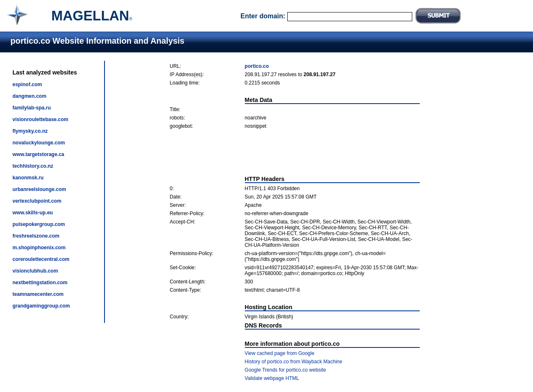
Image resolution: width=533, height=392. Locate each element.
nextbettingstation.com (40, 283)
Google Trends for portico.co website (285, 370)
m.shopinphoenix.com (39, 248)
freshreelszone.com (36, 236)
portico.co (257, 66)
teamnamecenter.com (38, 294)
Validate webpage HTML (272, 378)
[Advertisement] (295, 152)
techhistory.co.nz (33, 166)
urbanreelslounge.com (39, 189)
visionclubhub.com (35, 271)
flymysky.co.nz (30, 131)
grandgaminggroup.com (41, 306)
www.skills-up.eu (33, 213)
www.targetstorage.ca (38, 154)
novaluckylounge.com (39, 143)
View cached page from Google (280, 353)
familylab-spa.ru (32, 108)
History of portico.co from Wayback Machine (294, 362)
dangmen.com (29, 96)
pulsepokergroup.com (39, 224)
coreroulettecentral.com (41, 259)
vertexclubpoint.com (37, 201)
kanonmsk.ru (28, 178)
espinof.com (27, 84)
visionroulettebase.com (40, 119)
